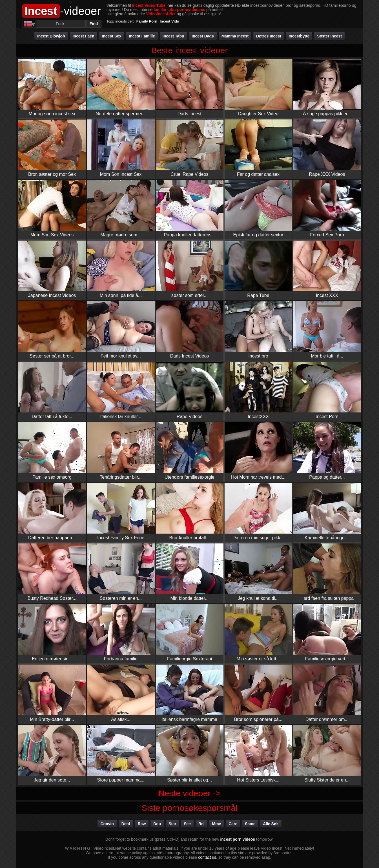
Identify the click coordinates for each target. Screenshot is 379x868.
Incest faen (84, 36)
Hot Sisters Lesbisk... (258, 754)
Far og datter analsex (258, 148)
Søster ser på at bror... (52, 330)
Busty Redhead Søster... (52, 572)
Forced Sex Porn (327, 209)
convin (107, 824)
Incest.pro (258, 330)
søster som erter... (190, 269)
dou (157, 824)
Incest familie (142, 36)
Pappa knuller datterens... (190, 209)
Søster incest (329, 36)
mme (217, 824)
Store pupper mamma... (121, 754)
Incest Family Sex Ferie (121, 511)
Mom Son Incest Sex (121, 148)
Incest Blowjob (51, 36)
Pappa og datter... (327, 451)
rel (201, 824)
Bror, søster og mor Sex (52, 148)
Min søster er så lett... (258, 633)
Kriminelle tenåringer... (327, 511)
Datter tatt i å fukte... (52, 390)
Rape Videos (190, 390)
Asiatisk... (121, 693)
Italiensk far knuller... (121, 390)
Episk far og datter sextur (258, 209)
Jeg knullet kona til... (258, 572)
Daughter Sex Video (258, 87)
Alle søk (271, 824)
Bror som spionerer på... (258, 693)
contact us (207, 857)
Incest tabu (173, 36)
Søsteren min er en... (121, 572)
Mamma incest (235, 36)
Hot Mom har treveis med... (258, 451)
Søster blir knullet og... (190, 754)
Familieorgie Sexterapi (190, 633)
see (187, 824)
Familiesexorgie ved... (327, 633)
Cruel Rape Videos (190, 148)
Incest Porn (327, 390)
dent (126, 824)
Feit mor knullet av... (121, 330)
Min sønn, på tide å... (121, 269)
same (250, 824)
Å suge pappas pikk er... (327, 87)
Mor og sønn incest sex (52, 87)
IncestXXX (258, 390)
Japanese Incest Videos (52, 269)
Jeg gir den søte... (52, 754)
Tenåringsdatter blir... (121, 451)
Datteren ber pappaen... (52, 511)
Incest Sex (111, 36)
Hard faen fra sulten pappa (327, 572)
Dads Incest (190, 87)
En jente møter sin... (52, 633)
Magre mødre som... (121, 209)
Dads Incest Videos (190, 330)
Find (94, 24)
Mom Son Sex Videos (52, 209)
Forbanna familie (121, 633)
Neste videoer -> (189, 793)
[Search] (60, 24)
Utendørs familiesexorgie (190, 451)
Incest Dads (203, 36)
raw (142, 824)
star (172, 824)
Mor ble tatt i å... (327, 330)
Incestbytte (299, 36)
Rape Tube (258, 269)
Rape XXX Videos (327, 148)
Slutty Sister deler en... (327, 754)
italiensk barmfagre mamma (190, 693)
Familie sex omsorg (52, 451)
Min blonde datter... (190, 572)
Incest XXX (327, 269)
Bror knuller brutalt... (190, 511)
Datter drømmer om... (327, 693)
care (233, 824)
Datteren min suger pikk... (258, 511)
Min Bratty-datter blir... (52, 693)
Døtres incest (269, 36)
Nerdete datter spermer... (121, 87)
